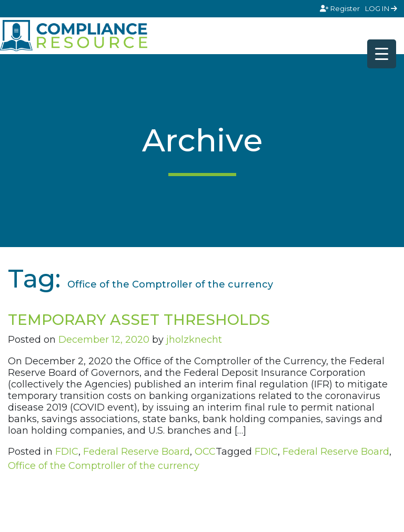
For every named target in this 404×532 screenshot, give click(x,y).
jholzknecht (194, 340)
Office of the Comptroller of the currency (104, 466)
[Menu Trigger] (382, 54)
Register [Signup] (341, 8)
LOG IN (381, 8)
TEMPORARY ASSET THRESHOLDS (139, 320)
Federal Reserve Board (137, 452)
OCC (205, 452)
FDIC (67, 452)
